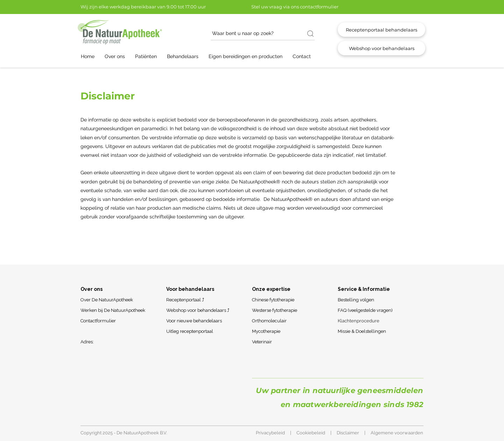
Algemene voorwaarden (397, 433)
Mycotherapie (266, 331)
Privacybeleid (270, 433)
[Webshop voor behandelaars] (381, 48)
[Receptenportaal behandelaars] (381, 30)
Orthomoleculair (269, 321)
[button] (118, 57)
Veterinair (262, 342)
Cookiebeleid (311, 433)
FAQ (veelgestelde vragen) (365, 310)
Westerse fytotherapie (275, 310)
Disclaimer (348, 433)
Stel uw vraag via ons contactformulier (295, 7)
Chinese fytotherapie (273, 300)
